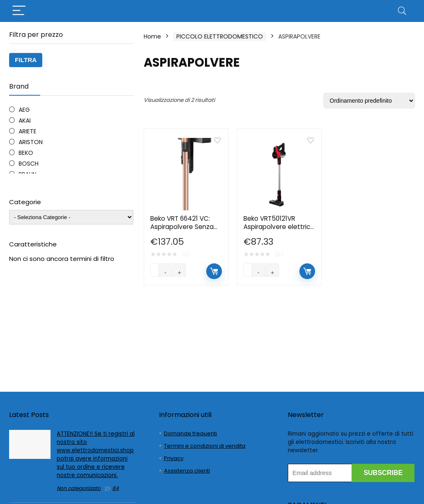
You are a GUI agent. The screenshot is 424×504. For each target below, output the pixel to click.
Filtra (26, 60)
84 (116, 488)
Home (152, 36)
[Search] (402, 11)
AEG (24, 110)
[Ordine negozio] (369, 101)
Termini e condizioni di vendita (205, 446)
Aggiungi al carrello (214, 271)
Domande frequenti (190, 433)
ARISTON (31, 142)
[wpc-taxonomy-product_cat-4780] (71, 217)
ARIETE (28, 131)
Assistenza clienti (187, 471)
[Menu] (19, 11)
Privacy (174, 458)
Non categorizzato (79, 488)
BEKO (26, 153)
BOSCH (29, 164)
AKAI (25, 121)
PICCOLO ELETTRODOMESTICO (220, 36)
